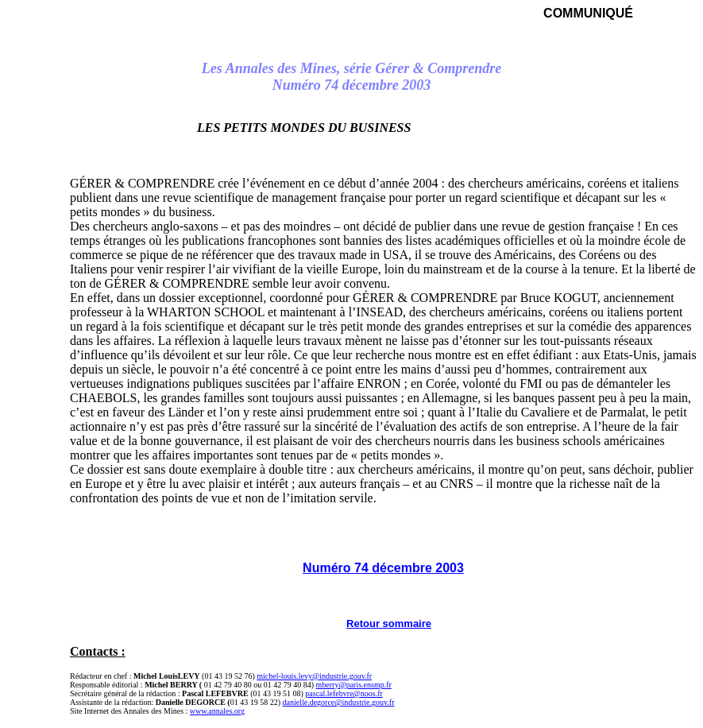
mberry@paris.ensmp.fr (354, 685)
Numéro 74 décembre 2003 (383, 568)
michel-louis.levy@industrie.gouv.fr (314, 676)
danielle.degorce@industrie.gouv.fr (339, 702)
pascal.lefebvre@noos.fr (344, 693)
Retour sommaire (389, 623)
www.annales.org (217, 711)
